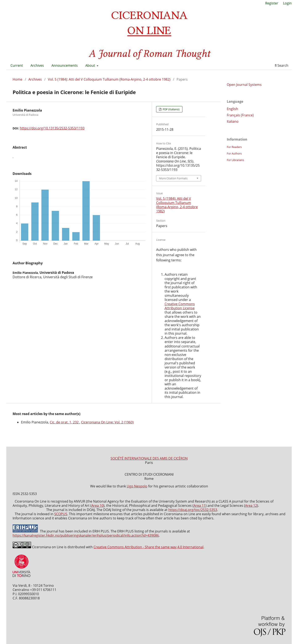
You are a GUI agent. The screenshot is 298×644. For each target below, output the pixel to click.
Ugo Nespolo (137, 486)
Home (17, 79)
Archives (37, 65)
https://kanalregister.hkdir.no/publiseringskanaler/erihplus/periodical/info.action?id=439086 (86, 535)
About (91, 65)
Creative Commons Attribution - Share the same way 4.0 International (148, 547)
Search (282, 65)
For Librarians (235, 160)
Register (272, 3)
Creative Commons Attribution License (180, 306)
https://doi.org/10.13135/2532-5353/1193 (52, 128)
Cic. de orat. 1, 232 (65, 422)
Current (17, 65)
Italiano (233, 121)
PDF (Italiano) (171, 109)
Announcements (65, 65)
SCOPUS (61, 514)
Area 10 (97, 506)
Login (287, 3)
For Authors (234, 153)
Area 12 (251, 506)
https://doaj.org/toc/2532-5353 (193, 510)
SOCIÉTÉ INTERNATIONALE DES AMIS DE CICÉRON (149, 458)
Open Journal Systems (244, 85)
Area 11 (200, 506)
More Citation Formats (173, 178)
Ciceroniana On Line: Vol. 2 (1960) (107, 422)
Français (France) (240, 115)
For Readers (234, 147)
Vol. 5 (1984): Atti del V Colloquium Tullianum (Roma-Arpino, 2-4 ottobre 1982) (109, 79)
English (232, 109)
